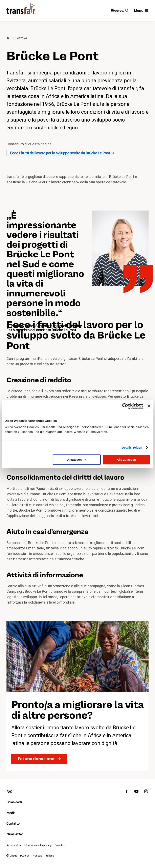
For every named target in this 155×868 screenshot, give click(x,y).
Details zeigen (132, 447)
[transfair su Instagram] (146, 792)
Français (38, 856)
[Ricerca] (120, 10)
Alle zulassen (126, 460)
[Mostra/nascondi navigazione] (141, 11)
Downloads (14, 802)
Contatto (13, 824)
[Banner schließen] (149, 406)
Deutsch (25, 856)
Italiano (50, 856)
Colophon (60, 845)
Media (11, 813)
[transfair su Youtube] (136, 792)
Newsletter (15, 834)
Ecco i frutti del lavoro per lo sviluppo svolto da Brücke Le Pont (60, 153)
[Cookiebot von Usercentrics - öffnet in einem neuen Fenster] (125, 406)
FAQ (9, 792)
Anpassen (77, 460)
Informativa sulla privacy (38, 845)
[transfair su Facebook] (127, 792)
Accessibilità (14, 845)
